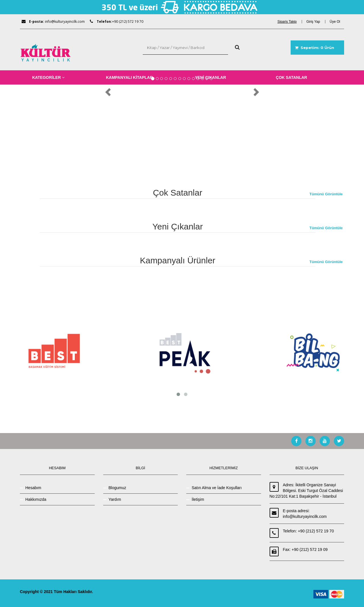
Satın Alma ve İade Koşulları (217, 488)
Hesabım (33, 488)
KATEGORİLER (48, 77)
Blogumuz (117, 488)
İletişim (198, 499)
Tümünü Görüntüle (326, 194)
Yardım (115, 499)
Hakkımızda (36, 499)
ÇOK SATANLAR (291, 77)
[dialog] (289, 22)
